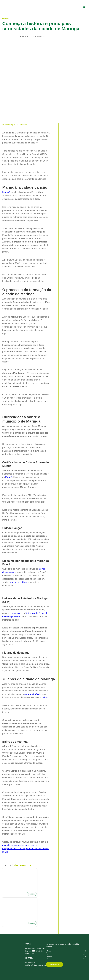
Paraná (9, 477)
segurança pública (18, 582)
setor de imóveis (33, 694)
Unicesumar (16, 613)
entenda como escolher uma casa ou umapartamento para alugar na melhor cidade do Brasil (25, 849)
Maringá (6, 192)
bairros (45, 697)
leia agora (32, 894)
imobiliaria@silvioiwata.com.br (35, 965)
